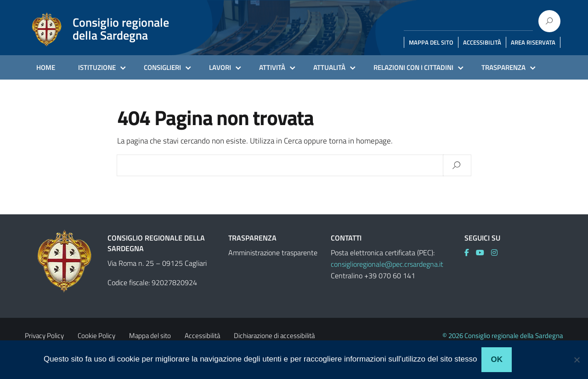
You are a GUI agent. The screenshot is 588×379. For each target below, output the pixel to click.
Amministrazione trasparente (273, 253)
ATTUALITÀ (329, 67)
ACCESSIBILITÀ (482, 42)
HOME (46, 67)
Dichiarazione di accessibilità (274, 336)
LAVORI (220, 67)
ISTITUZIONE (97, 67)
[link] (470, 253)
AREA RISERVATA (533, 42)
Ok (497, 359)
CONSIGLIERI (162, 67)
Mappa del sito (150, 336)
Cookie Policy (96, 336)
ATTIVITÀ (272, 67)
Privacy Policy (44, 336)
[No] (577, 360)
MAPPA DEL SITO (431, 42)
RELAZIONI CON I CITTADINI (413, 67)
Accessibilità (202, 336)
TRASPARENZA (503, 67)
